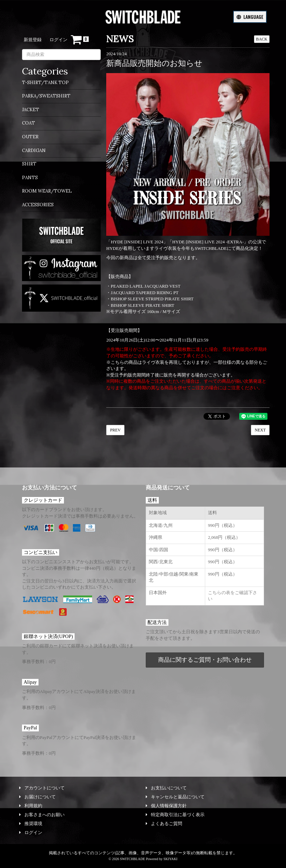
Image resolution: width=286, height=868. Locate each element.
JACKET (31, 110)
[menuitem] (61, 85)
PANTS (30, 178)
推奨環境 (31, 824)
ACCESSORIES (38, 205)
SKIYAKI (170, 859)
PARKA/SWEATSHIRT (46, 96)
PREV (115, 430)
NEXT (260, 430)
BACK (262, 39)
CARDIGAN (34, 151)
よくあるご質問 (164, 824)
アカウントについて (42, 788)
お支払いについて (166, 788)
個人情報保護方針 (166, 806)
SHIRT (29, 164)
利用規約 (31, 806)
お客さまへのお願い (42, 815)
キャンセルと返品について (175, 797)
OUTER (30, 137)
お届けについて (37, 797)
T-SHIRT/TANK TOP (45, 83)
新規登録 (33, 40)
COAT (29, 123)
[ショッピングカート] (80, 40)
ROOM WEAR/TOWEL (47, 191)
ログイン (58, 40)
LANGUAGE (250, 17)
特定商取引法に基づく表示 (175, 815)
